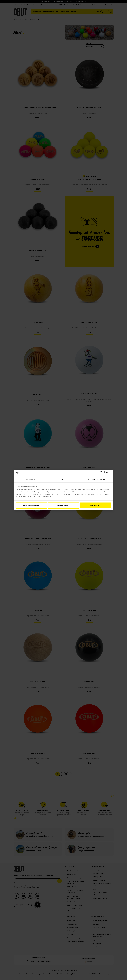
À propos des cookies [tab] (96, 479)
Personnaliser (64, 505)
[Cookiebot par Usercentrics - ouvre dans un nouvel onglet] (102, 473)
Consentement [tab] (31, 479)
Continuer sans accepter (31, 505)
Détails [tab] (63, 479)
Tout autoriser (95, 505)
